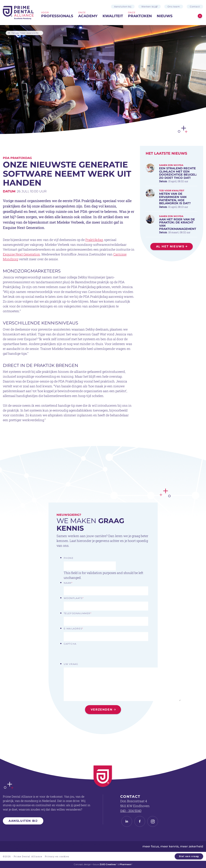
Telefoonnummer (78, 613)
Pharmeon (126, 864)
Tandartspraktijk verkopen (66, 844)
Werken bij (149, 7)
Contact (195, 7)
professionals (57, 16)
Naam (68, 583)
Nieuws (165, 16)
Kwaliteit (113, 16)
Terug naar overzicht (25, 33)
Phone (69, 558)
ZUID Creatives (108, 864)
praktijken (140, 16)
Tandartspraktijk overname (22, 844)
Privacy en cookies (57, 856)
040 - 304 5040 (131, 811)
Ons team (174, 7)
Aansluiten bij (123, 7)
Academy (88, 16)
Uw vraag (71, 664)
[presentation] (91, 654)
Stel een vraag (189, 856)
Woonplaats (74, 598)
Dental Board (101, 844)
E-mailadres (73, 629)
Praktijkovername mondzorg (23, 849)
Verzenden (102, 710)
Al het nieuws (170, 246)
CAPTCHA (70, 644)
